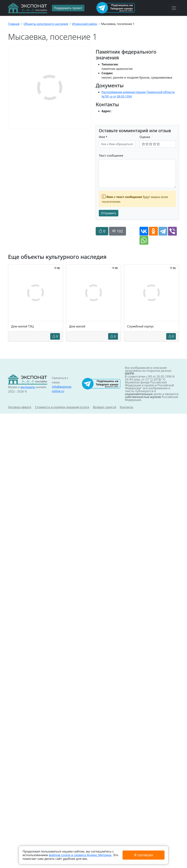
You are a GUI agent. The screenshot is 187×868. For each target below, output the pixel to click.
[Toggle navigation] (174, 8)
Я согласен (143, 855)
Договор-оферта (20, 407)
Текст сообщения (111, 156)
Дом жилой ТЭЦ (22, 326)
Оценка (145, 137)
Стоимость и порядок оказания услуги (62, 407)
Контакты (126, 407)
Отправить (109, 213)
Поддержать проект (68, 8)
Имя (103, 137)
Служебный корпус (141, 326)
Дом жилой (77, 326)
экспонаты (28, 387)
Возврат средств (105, 407)
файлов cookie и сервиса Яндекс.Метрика (80, 855)
